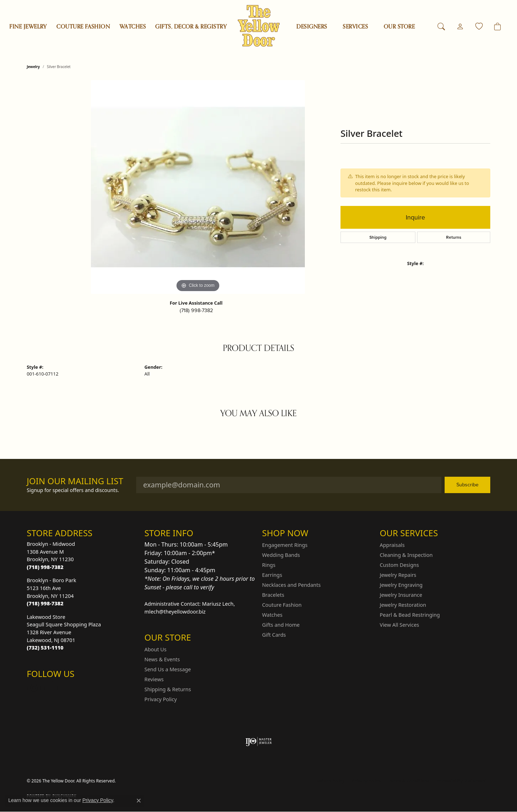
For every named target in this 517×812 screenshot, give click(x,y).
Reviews (154, 679)
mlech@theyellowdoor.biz (175, 612)
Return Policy (331, 781)
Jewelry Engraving (401, 585)
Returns (454, 237)
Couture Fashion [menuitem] (282, 605)
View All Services (400, 625)
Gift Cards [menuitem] (274, 635)
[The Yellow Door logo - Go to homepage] (259, 26)
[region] (198, 187)
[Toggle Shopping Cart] (498, 27)
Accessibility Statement (462, 781)
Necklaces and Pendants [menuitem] (291, 585)
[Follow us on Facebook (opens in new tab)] (51, 688)
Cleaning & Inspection (406, 555)
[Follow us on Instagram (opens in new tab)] (34, 688)
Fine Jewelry (28, 27)
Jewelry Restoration (403, 605)
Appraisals (392, 545)
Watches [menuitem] (272, 615)
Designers (312, 27)
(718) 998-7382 (196, 310)
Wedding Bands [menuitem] (281, 555)
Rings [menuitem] (269, 565)
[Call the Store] (45, 567)
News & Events (162, 659)
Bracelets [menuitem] (273, 595)
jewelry (33, 67)
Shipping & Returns (168, 689)
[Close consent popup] (139, 801)
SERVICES (355, 27)
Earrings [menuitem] (272, 575)
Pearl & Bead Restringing (410, 615)
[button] (441, 27)
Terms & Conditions (409, 781)
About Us (155, 649)
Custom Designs (399, 565)
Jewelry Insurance (401, 595)
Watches (133, 27)
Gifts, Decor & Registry (191, 27)
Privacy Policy (161, 699)
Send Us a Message (168, 669)
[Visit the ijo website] (259, 741)
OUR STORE (399, 27)
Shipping (378, 237)
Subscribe (467, 485)
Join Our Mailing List (75, 481)
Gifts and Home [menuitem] (281, 625)
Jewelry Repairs (398, 575)
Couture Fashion (83, 27)
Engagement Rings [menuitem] (285, 545)
